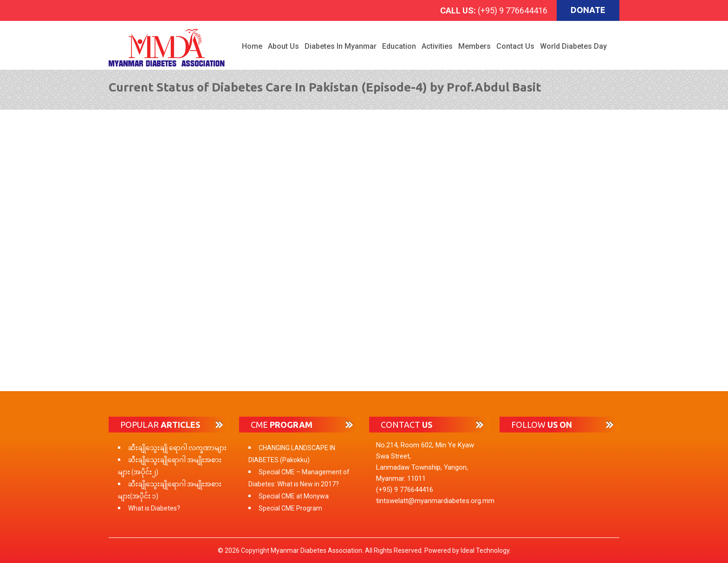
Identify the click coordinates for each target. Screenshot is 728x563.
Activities (437, 46)
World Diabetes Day (573, 46)
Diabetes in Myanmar (341, 46)
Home (252, 46)
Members (474, 46)
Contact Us (515, 46)
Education (399, 46)
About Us (283, 46)
